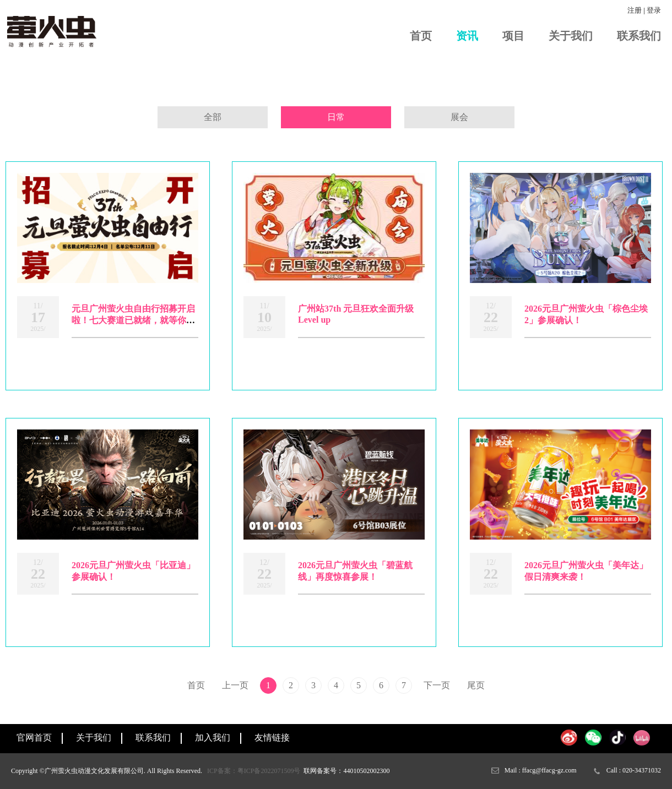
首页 (421, 36)
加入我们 (213, 738)
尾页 (476, 685)
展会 (459, 117)
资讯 (467, 36)
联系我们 (639, 36)
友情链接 (272, 738)
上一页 (235, 685)
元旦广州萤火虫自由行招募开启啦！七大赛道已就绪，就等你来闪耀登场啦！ (133, 320)
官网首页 (34, 738)
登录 (654, 10)
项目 (513, 36)
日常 (336, 117)
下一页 (437, 685)
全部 (213, 117)
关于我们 (571, 36)
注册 (635, 10)
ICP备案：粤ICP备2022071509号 (254, 771)
